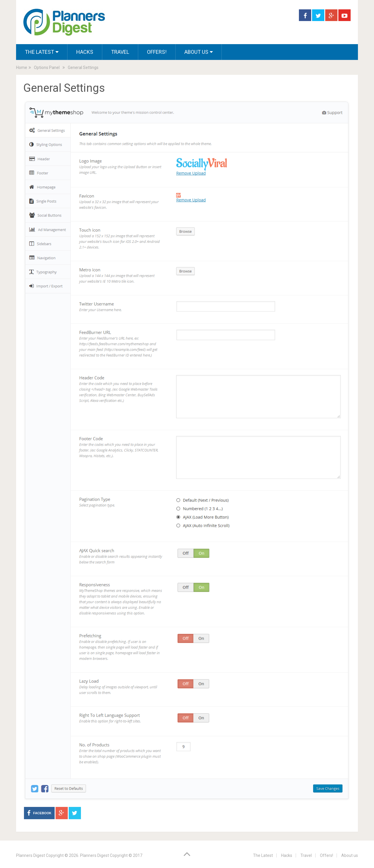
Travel (120, 52)
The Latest (39, 52)
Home (22, 68)
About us (196, 52)
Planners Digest (31, 855)
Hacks (85, 52)
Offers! (157, 52)
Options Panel (47, 68)
